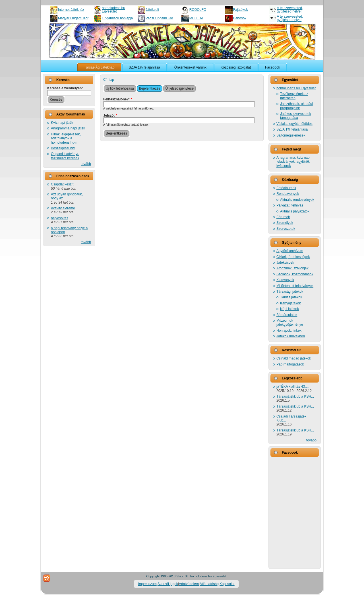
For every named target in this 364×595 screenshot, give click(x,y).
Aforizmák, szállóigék (292, 268)
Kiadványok (285, 280)
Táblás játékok (291, 297)
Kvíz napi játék (62, 123)
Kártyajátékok (290, 303)
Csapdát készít (62, 184)
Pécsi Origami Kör (159, 18)
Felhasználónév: (118, 99)
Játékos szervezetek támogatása (296, 116)
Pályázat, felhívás (290, 205)
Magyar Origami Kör (73, 18)
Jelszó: (110, 115)
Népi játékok (289, 309)
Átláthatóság (209, 584)
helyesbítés (60, 218)
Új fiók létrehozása (120, 88)
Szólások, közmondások (295, 274)
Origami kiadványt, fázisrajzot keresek (65, 156)
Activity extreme (63, 208)
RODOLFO (198, 10)
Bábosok (240, 18)
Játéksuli (152, 10)
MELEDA (196, 18)
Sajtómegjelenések (291, 135)
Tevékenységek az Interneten (294, 96)
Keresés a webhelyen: (65, 88)
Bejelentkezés (150, 88)
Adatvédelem (189, 584)
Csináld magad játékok (294, 358)
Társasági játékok (290, 292)
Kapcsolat (227, 584)
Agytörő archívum (290, 251)
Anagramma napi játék (68, 128)
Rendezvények (288, 194)
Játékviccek (285, 263)
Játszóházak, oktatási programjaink (296, 106)
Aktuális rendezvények (297, 200)
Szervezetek (286, 229)
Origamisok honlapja (117, 18)
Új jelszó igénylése (179, 88)
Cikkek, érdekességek (293, 257)
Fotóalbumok (286, 188)
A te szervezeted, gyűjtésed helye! (290, 10)
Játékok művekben (291, 336)
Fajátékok (241, 10)
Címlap (109, 80)
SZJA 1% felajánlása (292, 129)
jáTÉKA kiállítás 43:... (292, 387)
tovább (86, 164)
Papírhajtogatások (290, 364)
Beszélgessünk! (63, 148)
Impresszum (147, 584)
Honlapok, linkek (289, 330)
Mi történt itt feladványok (295, 286)
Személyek (285, 223)
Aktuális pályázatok (295, 211)
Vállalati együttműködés (294, 124)
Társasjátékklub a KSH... (295, 396)
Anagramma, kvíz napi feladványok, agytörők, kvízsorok (293, 162)
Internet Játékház (71, 10)
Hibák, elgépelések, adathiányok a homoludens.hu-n (66, 138)
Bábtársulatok (287, 315)
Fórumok (283, 217)
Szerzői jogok (168, 584)
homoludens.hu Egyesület (113, 10)
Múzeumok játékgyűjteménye (290, 323)
